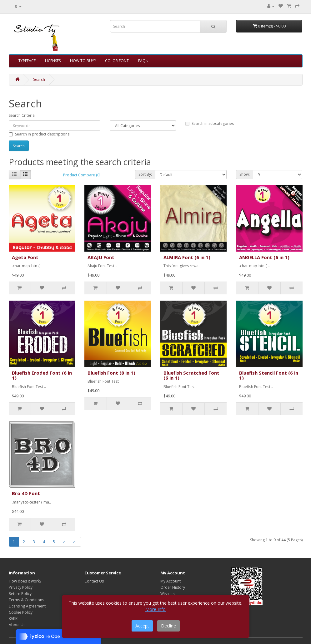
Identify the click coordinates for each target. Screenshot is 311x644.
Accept (142, 626)
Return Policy (20, 594)
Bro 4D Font (26, 493)
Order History (173, 587)
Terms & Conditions (26, 600)
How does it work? (25, 581)
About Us (17, 625)
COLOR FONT (117, 61)
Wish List (168, 594)
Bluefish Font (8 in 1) (111, 373)
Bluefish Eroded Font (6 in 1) (42, 375)
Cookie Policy (21, 612)
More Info (155, 609)
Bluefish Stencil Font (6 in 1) (269, 375)
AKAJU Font (101, 257)
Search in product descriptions (39, 134)
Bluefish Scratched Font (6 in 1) (191, 375)
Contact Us (94, 581)
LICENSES (53, 61)
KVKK (13, 619)
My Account (171, 581)
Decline (168, 626)
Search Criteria (22, 115)
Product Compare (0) (82, 175)
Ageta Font (25, 257)
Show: (245, 174)
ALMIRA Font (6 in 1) (187, 257)
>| (75, 542)
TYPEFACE (27, 61)
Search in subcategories (210, 123)
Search (39, 79)
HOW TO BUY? (83, 61)
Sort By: (145, 174)
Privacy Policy (21, 587)
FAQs (143, 61)
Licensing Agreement (27, 606)
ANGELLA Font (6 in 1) (264, 257)
